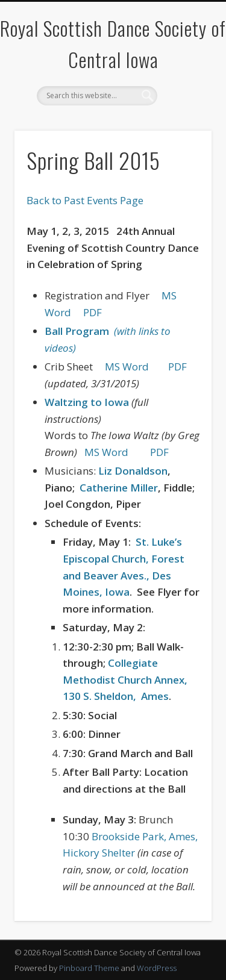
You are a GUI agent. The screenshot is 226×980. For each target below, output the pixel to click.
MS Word (127, 367)
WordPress (157, 968)
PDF (93, 312)
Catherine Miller (119, 488)
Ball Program (79, 331)
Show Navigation (183, 108)
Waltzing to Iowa (87, 402)
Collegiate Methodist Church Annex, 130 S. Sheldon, (125, 679)
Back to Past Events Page (85, 200)
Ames (155, 696)
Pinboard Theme (89, 968)
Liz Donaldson (133, 471)
